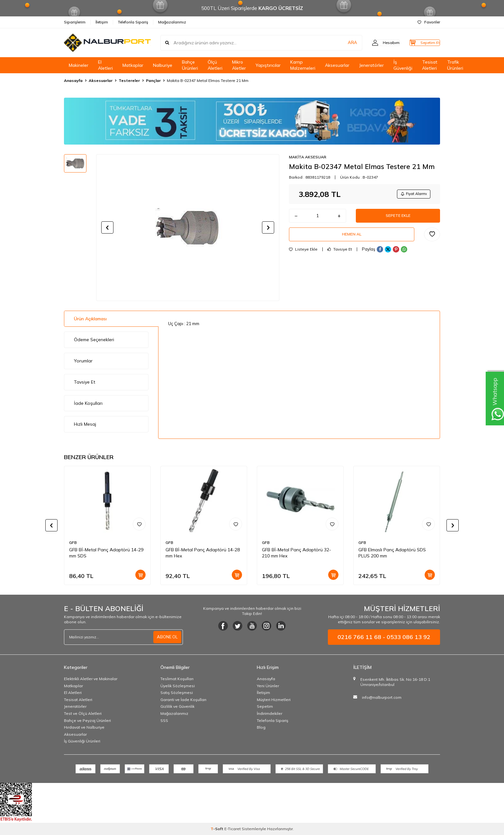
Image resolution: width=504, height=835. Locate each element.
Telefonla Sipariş (133, 22)
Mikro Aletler (239, 65)
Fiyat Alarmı (411, 195)
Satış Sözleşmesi (177, 693)
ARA (340, 43)
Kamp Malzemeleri (303, 65)
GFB (73, 542)
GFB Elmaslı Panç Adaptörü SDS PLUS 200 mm (392, 553)
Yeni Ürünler (268, 686)
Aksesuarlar (337, 65)
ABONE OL (166, 637)
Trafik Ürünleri (455, 65)
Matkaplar (133, 65)
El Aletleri (105, 65)
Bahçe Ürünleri (190, 65)
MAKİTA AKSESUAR (308, 157)
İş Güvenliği (403, 65)
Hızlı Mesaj (85, 424)
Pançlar (153, 80)
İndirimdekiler (270, 713)
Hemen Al (352, 239)
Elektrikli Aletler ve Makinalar (91, 679)
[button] (107, 227)
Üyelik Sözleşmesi (178, 686)
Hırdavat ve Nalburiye (84, 727)
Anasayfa (73, 80)
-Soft (217, 829)
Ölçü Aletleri (215, 65)
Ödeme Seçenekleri (94, 340)
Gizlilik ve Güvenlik (177, 706)
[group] (188, 227)
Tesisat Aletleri (430, 65)
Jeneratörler (371, 65)
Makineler (79, 65)
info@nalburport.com (382, 697)
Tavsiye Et (340, 255)
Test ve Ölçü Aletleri (83, 713)
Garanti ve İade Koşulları (183, 700)
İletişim (102, 22)
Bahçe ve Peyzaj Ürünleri (87, 720)
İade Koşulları (88, 403)
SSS (164, 720)
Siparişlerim (75, 22)
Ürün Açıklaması (90, 319)
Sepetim (265, 706)
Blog (261, 727)
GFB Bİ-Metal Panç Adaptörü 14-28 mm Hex (203, 553)
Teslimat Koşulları (177, 679)
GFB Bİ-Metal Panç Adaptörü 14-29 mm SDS (106, 553)
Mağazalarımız (172, 22)
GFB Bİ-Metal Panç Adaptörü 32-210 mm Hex (297, 553)
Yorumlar (83, 361)
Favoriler (429, 22)
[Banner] (252, 121)
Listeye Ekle (303, 255)
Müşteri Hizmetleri (274, 700)
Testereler (129, 80)
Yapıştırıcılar (268, 65)
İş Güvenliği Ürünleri (82, 741)
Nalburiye (163, 65)
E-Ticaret (233, 829)
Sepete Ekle (398, 218)
